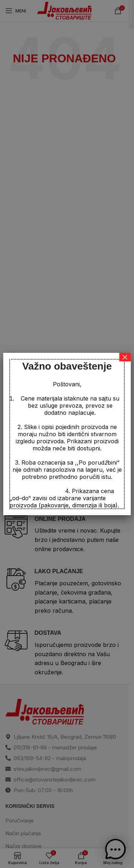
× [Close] (125, 357)
